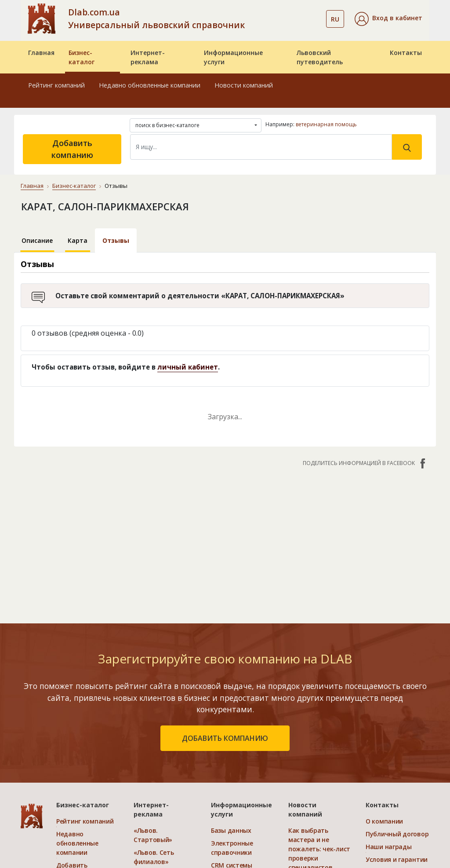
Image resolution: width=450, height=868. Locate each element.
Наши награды (389, 847)
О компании (384, 821)
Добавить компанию (72, 149)
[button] (388, 19)
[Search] (261, 147)
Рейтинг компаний (56, 85)
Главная (41, 53)
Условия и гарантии (397, 859)
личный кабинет (188, 367)
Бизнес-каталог (82, 57)
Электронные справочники (232, 848)
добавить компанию (225, 738)
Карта (78, 240)
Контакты (406, 53)
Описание (37, 240)
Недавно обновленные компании (150, 85)
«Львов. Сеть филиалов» (154, 857)
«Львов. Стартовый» (153, 835)
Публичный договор (397, 834)
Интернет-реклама (148, 57)
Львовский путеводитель (320, 57)
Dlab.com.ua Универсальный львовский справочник (156, 18)
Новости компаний (244, 85)
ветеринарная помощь (326, 124)
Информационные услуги (233, 57)
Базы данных (231, 830)
